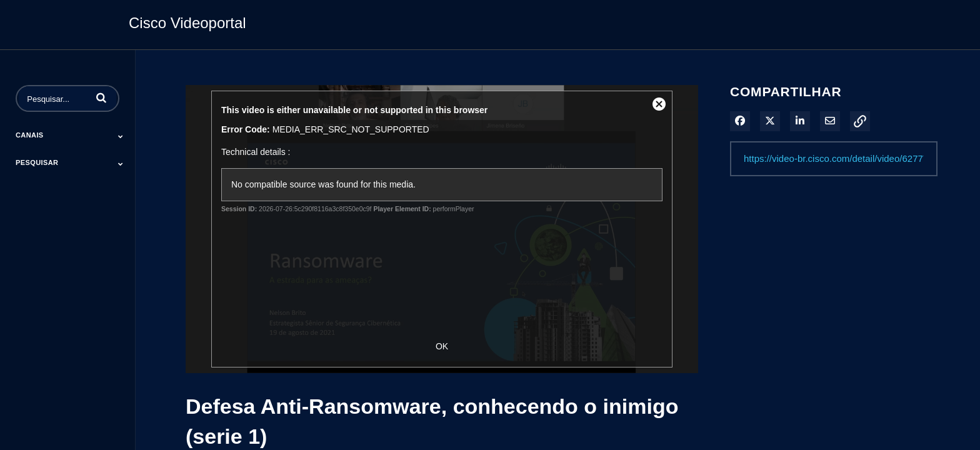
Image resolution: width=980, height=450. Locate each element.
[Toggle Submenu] (121, 136)
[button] (101, 97)
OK (442, 346)
